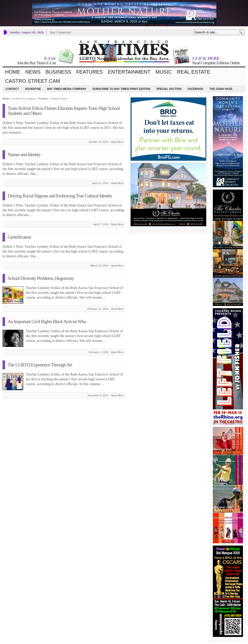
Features (89, 72)
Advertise (33, 89)
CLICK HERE (206, 58)
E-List (50, 58)
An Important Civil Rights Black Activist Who (47, 321)
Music (164, 72)
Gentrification (19, 237)
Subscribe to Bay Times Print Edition (121, 89)
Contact (12, 89)
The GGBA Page (221, 89)
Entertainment (129, 72)
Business (58, 72)
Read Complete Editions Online (216, 63)
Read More (117, 142)
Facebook (195, 89)
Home (13, 72)
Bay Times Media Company (67, 89)
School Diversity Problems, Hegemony (41, 278)
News (33, 72)
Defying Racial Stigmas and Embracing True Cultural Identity (60, 196)
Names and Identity (24, 154)
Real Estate (194, 72)
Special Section (169, 89)
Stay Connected (60, 32)
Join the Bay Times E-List (36, 63)
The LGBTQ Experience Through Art (40, 365)
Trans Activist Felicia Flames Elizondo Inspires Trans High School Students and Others (64, 111)
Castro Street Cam (33, 81)
